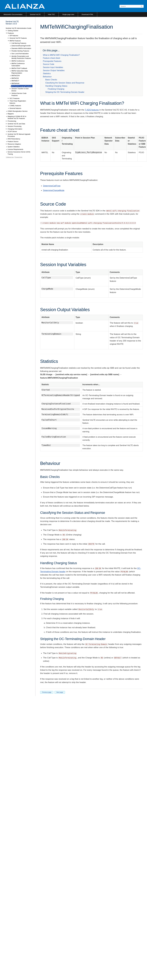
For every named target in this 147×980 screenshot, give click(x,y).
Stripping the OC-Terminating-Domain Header (65, 92)
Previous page (47, 692)
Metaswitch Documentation (13, 14)
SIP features (14, 36)
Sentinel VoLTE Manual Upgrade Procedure (19, 135)
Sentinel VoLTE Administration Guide (18, 28)
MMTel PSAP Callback (19, 68)
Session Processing (14, 126)
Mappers (11, 114)
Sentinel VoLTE (35, 14)
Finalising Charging (56, 89)
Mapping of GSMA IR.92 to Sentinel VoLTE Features (17, 117)
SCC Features (14, 98)
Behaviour (47, 77)
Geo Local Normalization (20, 54)
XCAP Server (12, 131)
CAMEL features (15, 106)
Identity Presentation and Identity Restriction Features (21, 57)
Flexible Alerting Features (20, 51)
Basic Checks (51, 80)
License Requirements (15, 149)
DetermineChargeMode (54, 190)
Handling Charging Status (56, 86)
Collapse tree (10, 157)
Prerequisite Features (52, 61)
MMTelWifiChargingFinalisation (22, 86)
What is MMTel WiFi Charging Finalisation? (61, 55)
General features (15, 108)
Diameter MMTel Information (21, 48)
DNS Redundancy (14, 139)
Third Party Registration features (18, 102)
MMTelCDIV (16, 76)
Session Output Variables (54, 70)
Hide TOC (51, 14)
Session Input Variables (53, 67)
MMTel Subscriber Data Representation (20, 72)
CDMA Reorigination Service (18, 111)
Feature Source (13, 141)
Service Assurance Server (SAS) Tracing (19, 153)
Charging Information (15, 129)
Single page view (68, 14)
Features (11, 33)
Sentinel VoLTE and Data (16, 124)
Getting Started (13, 31)
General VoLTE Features (18, 38)
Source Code (49, 64)
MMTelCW (15, 78)
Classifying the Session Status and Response (65, 83)
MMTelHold (15, 83)
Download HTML (87, 14)
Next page (60, 692)
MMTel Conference (18, 61)
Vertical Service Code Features (19, 94)
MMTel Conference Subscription (18, 65)
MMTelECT (15, 81)
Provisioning (12, 121)
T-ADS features (92, 110)
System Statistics (14, 147)
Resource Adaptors (14, 144)
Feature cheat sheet (51, 58)
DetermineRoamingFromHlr (21, 46)
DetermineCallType (52, 186)
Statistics (47, 73)
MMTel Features (15, 41)
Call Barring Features (19, 43)
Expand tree (19, 157)
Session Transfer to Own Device (20, 90)
